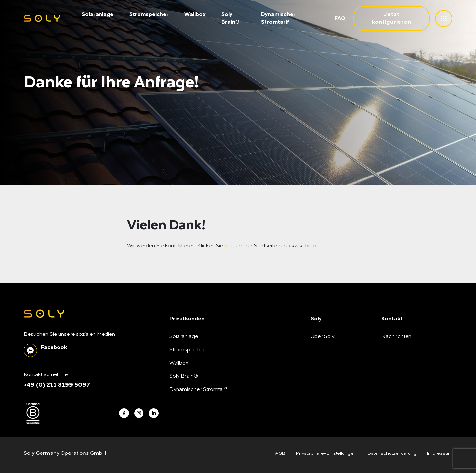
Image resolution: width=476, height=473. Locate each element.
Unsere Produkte (331, 376)
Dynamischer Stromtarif (198, 390)
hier (229, 246)
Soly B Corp (325, 350)
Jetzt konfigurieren (392, 19)
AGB (280, 453)
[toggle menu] (444, 19)
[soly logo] (42, 19)
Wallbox (195, 15)
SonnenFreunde (330, 390)
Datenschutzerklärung (392, 453)
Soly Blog (393, 350)
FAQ (340, 19)
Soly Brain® (184, 376)
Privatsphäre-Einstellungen (326, 453)
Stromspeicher (149, 15)
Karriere (320, 363)
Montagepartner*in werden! (344, 403)
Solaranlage (98, 15)
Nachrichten (396, 337)
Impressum (440, 453)
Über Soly (322, 337)
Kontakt (391, 376)
